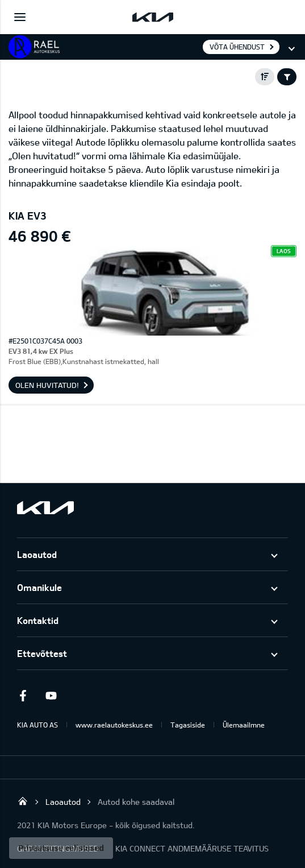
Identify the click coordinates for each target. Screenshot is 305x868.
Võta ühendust (237, 47)
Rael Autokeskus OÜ (23, 801)
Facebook (23, 696)
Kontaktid (38, 620)
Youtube (51, 696)
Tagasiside (188, 725)
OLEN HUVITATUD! (47, 385)
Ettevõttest (42, 653)
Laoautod (37, 554)
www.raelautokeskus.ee (114, 725)
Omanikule (39, 587)
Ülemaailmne (244, 725)
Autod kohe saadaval (136, 802)
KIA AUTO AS (37, 725)
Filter (287, 77)
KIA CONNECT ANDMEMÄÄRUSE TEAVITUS (192, 848)
